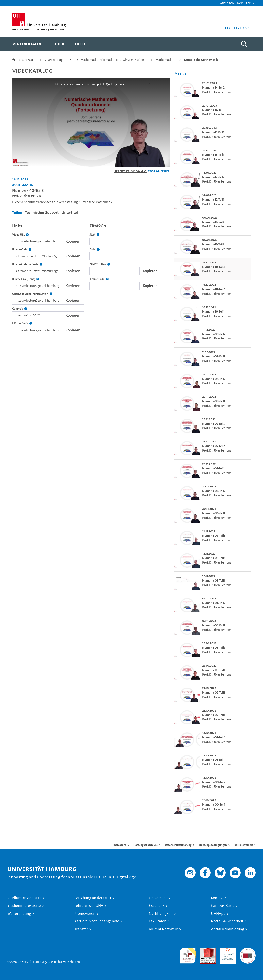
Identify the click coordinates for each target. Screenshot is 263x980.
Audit (204, 950)
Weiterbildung (19, 914)
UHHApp (218, 914)
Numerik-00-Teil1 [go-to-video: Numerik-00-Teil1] (214, 805)
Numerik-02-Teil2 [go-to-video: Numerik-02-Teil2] (214, 692)
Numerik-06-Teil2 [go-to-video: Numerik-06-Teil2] (214, 491)
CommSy (20, 309)
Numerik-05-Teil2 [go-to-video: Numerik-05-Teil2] (214, 558)
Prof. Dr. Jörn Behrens (27, 196)
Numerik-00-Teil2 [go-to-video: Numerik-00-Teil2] (214, 782)
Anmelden (227, 3)
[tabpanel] (91, 278)
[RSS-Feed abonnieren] (176, 74)
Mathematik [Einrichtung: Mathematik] (23, 185)
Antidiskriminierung (228, 929)
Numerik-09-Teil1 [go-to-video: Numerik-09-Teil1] (214, 356)
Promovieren (85, 914)
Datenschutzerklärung (178, 845)
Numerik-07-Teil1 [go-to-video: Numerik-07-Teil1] (213, 468)
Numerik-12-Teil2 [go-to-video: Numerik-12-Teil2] (213, 177)
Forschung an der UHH (93, 898)
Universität (158, 898)
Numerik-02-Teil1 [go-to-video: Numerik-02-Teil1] (214, 715)
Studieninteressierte (24, 906)
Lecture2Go (25, 60)
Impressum (119, 845)
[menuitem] (28, 44)
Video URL (21, 235)
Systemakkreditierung (248, 950)
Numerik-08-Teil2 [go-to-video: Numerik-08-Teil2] (214, 379)
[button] (244, 3)
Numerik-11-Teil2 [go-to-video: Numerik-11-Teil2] (213, 222)
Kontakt (217, 898)
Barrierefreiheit (244, 845)
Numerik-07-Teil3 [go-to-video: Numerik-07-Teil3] (214, 424)
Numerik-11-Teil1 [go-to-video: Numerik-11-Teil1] (213, 244)
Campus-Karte (223, 906)
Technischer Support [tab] (42, 213)
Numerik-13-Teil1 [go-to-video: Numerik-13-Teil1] (213, 155)
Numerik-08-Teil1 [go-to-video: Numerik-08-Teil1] (214, 401)
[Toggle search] (244, 44)
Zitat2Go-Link (100, 264)
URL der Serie (22, 323)
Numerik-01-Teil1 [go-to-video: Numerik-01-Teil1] (213, 760)
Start (94, 235)
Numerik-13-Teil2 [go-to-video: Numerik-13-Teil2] (213, 132)
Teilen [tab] (17, 213)
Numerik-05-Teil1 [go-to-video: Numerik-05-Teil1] (214, 580)
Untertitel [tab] (70, 213)
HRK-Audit (227, 950)
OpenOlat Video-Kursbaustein (32, 294)
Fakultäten (158, 921)
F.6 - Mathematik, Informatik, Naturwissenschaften (109, 60)
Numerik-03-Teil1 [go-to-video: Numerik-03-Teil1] (214, 670)
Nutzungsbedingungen (213, 845)
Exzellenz (157, 906)
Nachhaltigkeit (161, 914)
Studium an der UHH (24, 898)
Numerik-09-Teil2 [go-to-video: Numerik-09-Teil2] (214, 334)
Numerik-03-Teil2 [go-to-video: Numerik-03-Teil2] (214, 648)
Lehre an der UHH (89, 906)
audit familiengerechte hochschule (188, 955)
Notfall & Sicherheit (227, 921)
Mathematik (164, 60)
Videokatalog (54, 60)
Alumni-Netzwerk (163, 929)
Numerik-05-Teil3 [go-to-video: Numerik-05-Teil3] (214, 536)
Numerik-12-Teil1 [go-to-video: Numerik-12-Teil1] (213, 200)
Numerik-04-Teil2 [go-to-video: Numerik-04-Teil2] (214, 603)
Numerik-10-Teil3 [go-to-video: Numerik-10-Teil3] (214, 267)
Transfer (81, 929)
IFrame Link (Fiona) (26, 279)
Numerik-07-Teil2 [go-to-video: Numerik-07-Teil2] (214, 446)
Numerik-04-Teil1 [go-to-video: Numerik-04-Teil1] (214, 625)
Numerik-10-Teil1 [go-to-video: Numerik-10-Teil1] (213, 312)
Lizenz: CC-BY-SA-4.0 (130, 171)
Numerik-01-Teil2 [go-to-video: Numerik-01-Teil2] (214, 737)
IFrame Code (22, 249)
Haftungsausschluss (146, 845)
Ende (94, 249)
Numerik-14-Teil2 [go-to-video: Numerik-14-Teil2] (213, 87)
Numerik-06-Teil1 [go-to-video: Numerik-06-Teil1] (214, 513)
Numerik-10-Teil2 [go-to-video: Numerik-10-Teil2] (214, 289)
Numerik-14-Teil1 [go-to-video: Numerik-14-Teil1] (213, 110)
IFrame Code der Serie (27, 264)
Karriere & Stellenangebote (97, 921)
